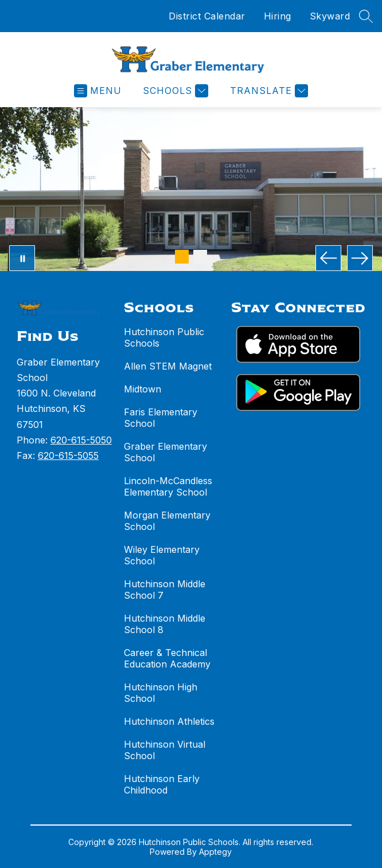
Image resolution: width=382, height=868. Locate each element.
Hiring (278, 16)
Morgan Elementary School (167, 521)
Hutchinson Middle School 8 (165, 624)
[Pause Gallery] (22, 258)
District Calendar (207, 16)
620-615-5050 (81, 440)
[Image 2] (200, 257)
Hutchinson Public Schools (164, 337)
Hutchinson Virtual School (165, 750)
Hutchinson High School (161, 693)
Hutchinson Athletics (169, 721)
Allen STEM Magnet (168, 366)
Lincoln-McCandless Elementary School (168, 486)
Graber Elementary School (165, 452)
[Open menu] (98, 91)
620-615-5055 (68, 455)
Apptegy (215, 852)
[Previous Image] (328, 258)
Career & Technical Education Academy (167, 658)
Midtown (143, 389)
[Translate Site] (268, 91)
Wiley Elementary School (162, 555)
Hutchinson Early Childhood (162, 784)
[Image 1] (182, 257)
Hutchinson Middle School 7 (165, 590)
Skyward (330, 16)
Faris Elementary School (161, 418)
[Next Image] (360, 258)
